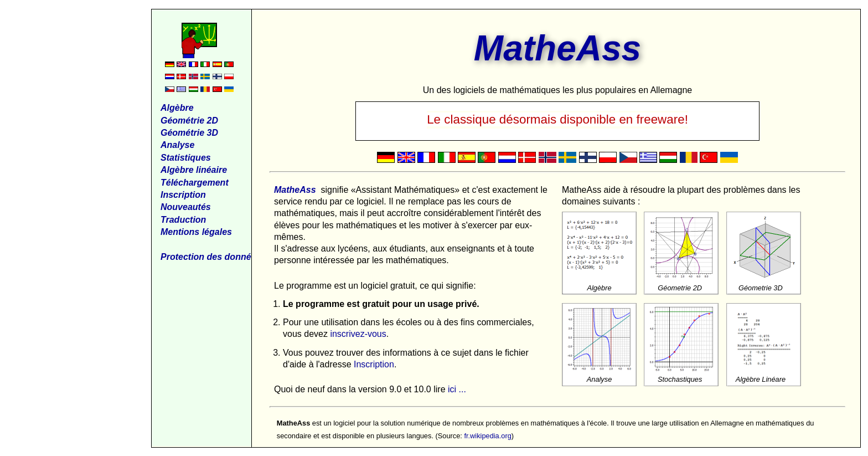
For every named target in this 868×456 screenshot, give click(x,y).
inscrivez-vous (358, 334)
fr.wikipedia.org (487, 436)
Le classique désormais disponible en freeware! (557, 119)
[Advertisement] (78, 175)
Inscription (374, 364)
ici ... (457, 389)
